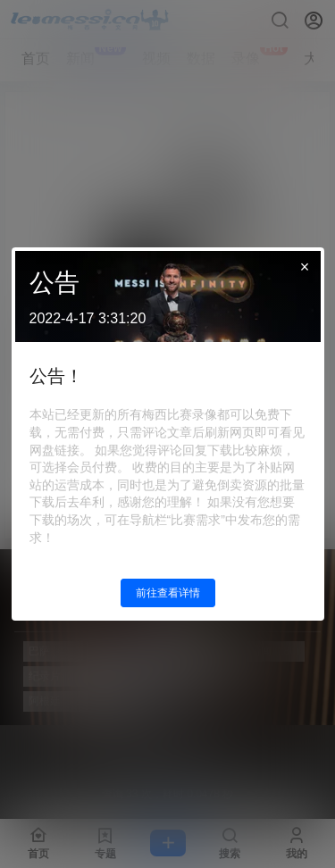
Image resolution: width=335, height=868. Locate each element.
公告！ (56, 376)
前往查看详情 (168, 593)
